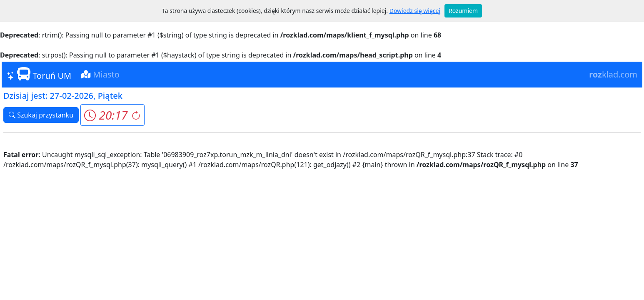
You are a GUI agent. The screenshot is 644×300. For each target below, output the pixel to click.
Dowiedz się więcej (415, 11)
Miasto (100, 74)
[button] (112, 115)
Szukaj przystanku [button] (41, 115)
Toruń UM (39, 74)
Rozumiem (463, 11)
